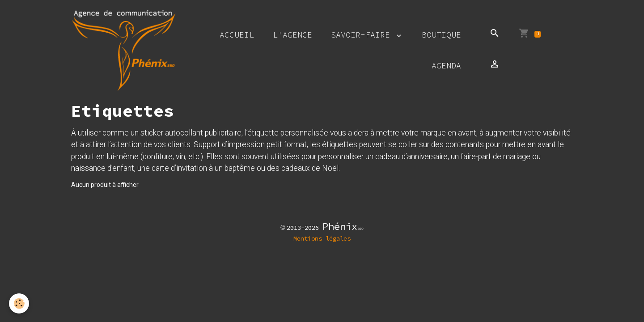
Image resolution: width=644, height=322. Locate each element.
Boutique (441, 35)
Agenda (446, 66)
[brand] (124, 50)
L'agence (292, 35)
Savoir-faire (363, 35)
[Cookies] (19, 303)
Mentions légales (322, 238)
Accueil (237, 35)
